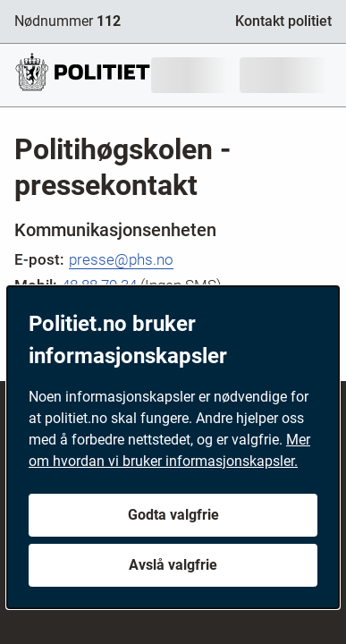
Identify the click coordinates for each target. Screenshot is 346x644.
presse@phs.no (121, 259)
